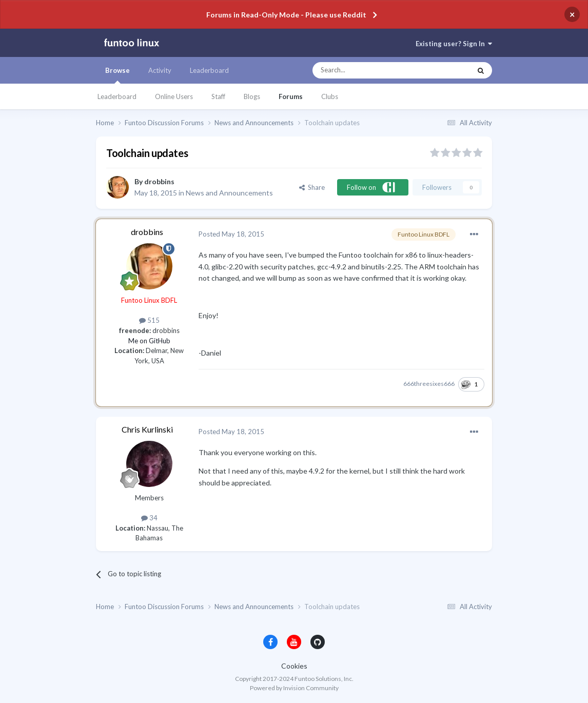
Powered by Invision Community (294, 688)
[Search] (371, 70)
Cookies (294, 666)
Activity (160, 70)
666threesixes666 (429, 384)
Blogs (252, 96)
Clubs (330, 96)
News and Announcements (229, 193)
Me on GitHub (149, 341)
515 (149, 320)
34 (149, 518)
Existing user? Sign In (454, 44)
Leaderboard (117, 96)
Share (312, 187)
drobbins (159, 181)
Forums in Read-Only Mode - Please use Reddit (286, 15)
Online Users (174, 96)
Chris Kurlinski (147, 429)
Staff (218, 96)
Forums (291, 96)
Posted (231, 234)
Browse (117, 75)
